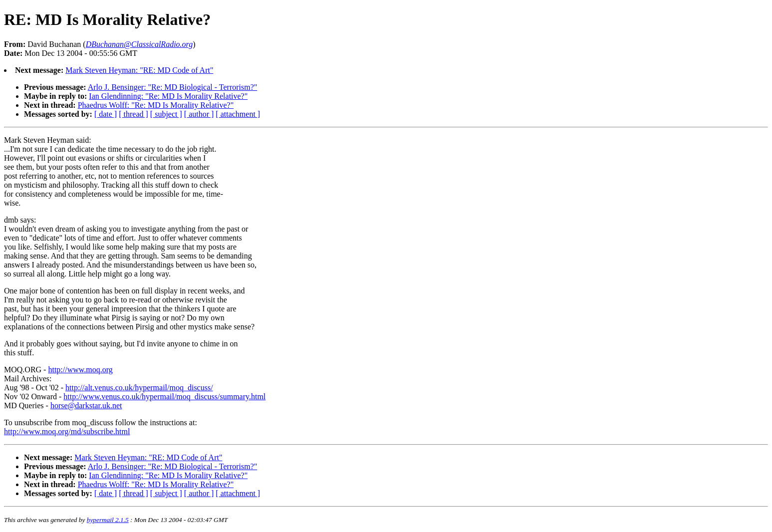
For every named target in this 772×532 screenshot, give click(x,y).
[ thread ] (133, 114)
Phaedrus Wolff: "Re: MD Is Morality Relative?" (156, 105)
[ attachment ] (238, 114)
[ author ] (199, 114)
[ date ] (106, 114)
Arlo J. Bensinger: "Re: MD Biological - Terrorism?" (173, 87)
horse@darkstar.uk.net (86, 405)
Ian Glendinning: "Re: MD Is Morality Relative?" (168, 96)
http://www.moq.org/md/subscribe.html (67, 431)
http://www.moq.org (80, 370)
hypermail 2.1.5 (108, 520)
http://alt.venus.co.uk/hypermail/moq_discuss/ (139, 388)
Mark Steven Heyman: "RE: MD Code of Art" (139, 70)
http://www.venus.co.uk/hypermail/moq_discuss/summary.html (164, 397)
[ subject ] (166, 114)
